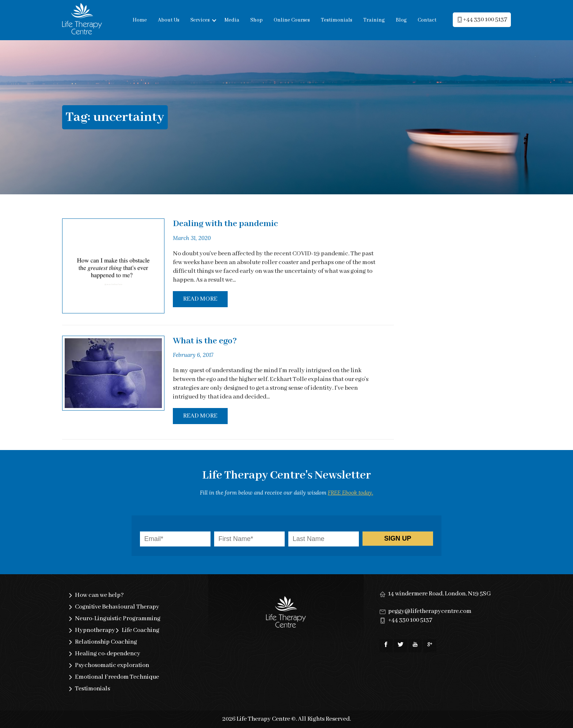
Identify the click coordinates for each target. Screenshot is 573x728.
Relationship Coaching (106, 642)
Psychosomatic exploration (112, 665)
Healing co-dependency (108, 654)
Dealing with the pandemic (225, 224)
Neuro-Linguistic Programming (118, 619)
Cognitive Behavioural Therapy (117, 607)
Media (232, 20)
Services (200, 20)
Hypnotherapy (95, 630)
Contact (427, 20)
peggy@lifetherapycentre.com (430, 611)
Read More (200, 299)
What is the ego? (205, 341)
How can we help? (99, 595)
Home (140, 20)
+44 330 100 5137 (410, 620)
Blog (401, 20)
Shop (257, 20)
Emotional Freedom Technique (117, 677)
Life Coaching (141, 630)
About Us (169, 20)
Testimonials (337, 20)
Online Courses (292, 20)
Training (374, 20)
